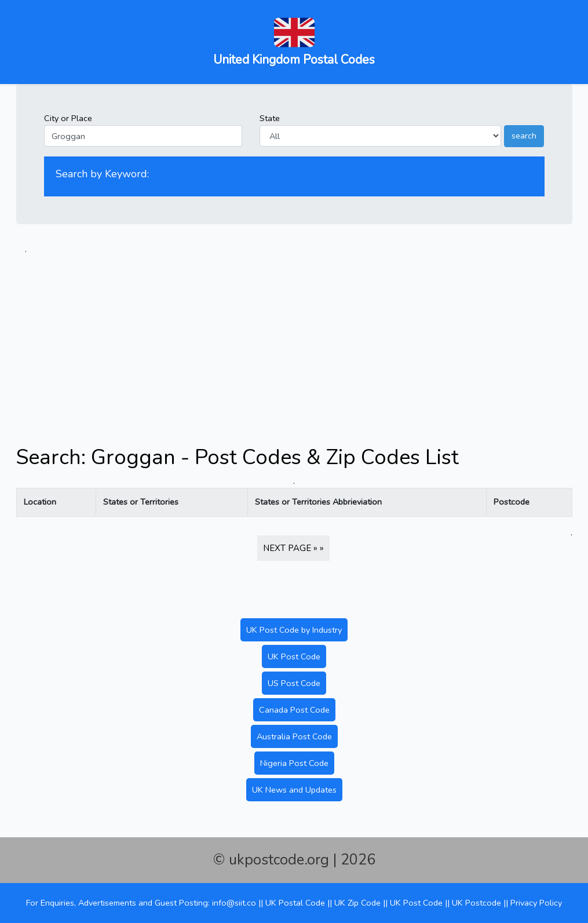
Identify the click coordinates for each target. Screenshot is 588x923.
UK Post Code (294, 656)
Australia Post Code (294, 736)
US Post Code (294, 683)
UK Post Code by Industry (294, 630)
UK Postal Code (295, 903)
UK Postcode (476, 903)
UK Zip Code (357, 903)
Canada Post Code (294, 710)
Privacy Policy (536, 903)
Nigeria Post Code (294, 763)
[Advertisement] (294, 337)
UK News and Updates (294, 790)
